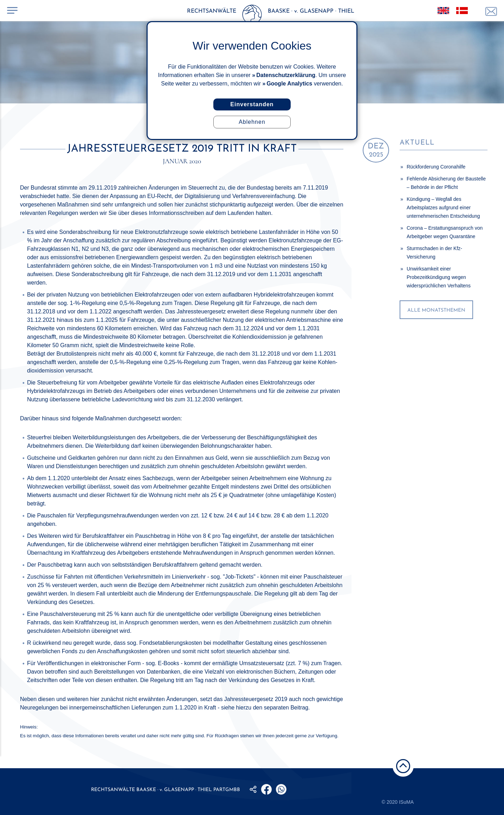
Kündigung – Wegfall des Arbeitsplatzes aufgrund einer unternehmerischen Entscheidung (443, 208)
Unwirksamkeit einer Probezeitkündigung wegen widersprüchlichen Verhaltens (439, 277)
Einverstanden (252, 104)
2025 (376, 150)
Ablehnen (252, 122)
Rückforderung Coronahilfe (436, 167)
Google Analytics (289, 84)
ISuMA (406, 802)
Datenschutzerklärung (286, 75)
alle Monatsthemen (436, 310)
